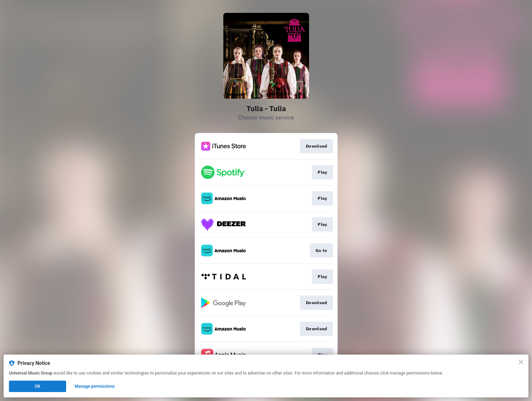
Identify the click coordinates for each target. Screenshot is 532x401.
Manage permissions (95, 386)
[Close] (521, 362)
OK (38, 386)
